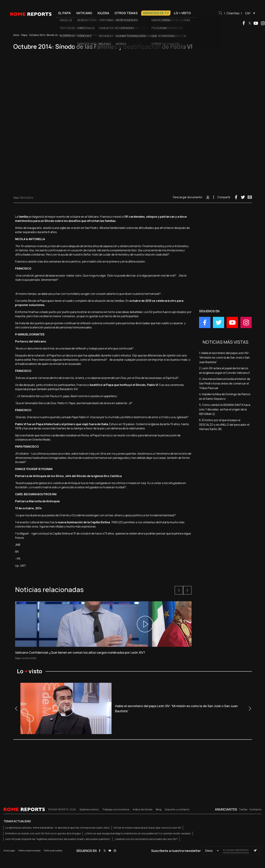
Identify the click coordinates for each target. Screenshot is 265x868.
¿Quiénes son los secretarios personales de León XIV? (146, 839)
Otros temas (126, 13)
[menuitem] (249, 13)
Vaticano (84, 13)
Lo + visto (182, 13)
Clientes (233, 13)
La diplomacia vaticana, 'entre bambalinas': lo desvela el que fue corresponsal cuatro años (58, 828)
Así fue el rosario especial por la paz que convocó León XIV (147, 828)
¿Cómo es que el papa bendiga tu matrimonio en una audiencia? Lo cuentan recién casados (138, 833)
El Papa (65, 13)
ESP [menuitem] (248, 13)
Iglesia (103, 13)
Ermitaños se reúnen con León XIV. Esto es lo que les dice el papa (43, 833)
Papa (24, 35)
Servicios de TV (156, 13)
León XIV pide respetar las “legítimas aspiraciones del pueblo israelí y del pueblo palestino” (58, 839)
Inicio (16, 35)
